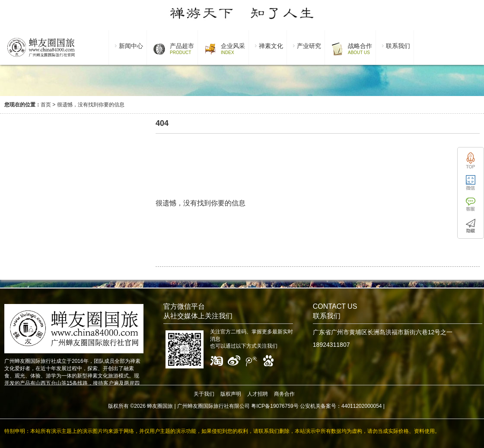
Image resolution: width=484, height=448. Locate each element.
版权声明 (231, 394)
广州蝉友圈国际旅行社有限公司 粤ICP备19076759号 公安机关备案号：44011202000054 (280, 406)
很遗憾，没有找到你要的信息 (91, 105)
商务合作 (284, 394)
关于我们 (204, 394)
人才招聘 (258, 394)
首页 (46, 105)
